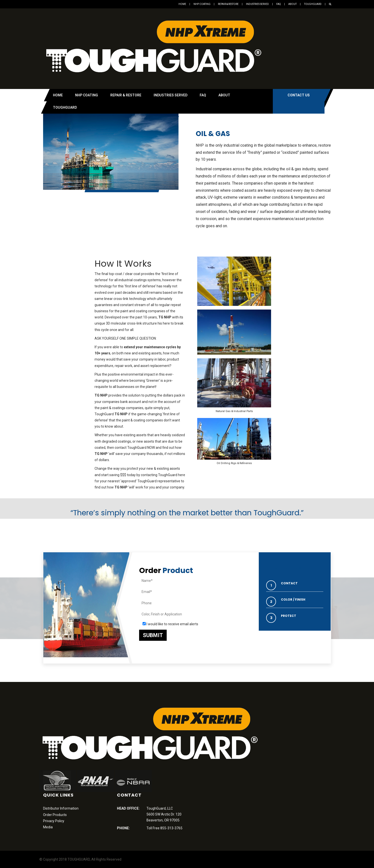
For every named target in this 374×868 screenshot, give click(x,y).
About (293, 4)
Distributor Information (61, 808)
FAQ (279, 4)
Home (182, 4)
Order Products (55, 815)
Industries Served (257, 4)
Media (48, 827)
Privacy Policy (54, 821)
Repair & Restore (228, 4)
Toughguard (313, 4)
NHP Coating (202, 4)
